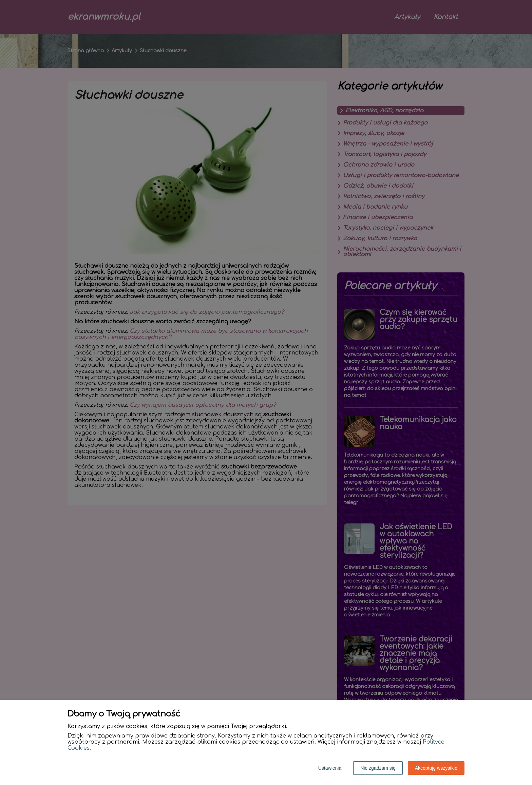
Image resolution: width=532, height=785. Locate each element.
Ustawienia (330, 768)
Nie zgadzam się (378, 768)
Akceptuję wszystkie (436, 768)
